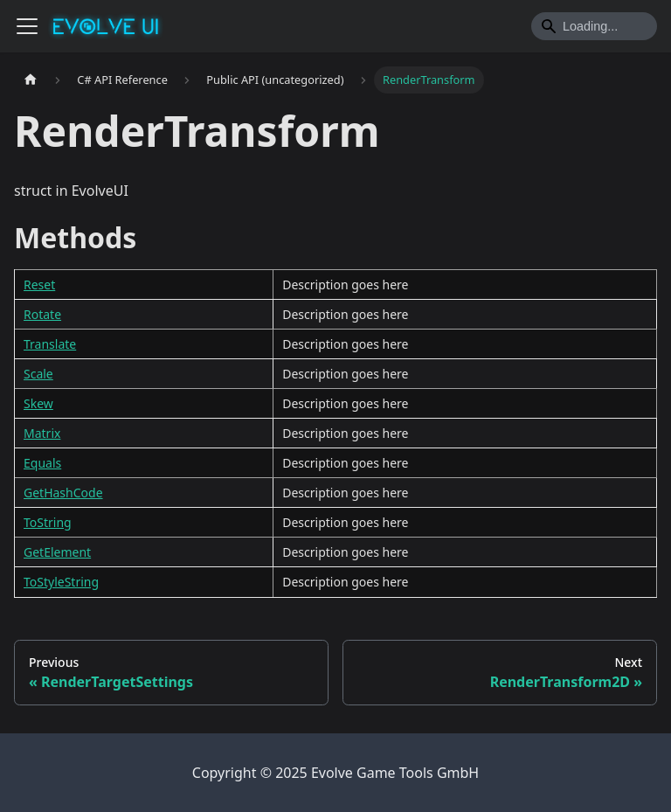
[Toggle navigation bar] (27, 26)
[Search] (594, 26)
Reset (39, 285)
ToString (48, 522)
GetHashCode (63, 493)
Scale (38, 374)
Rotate (42, 314)
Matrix (42, 433)
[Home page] (31, 80)
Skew (38, 403)
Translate (50, 344)
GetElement (57, 552)
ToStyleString (61, 582)
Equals (42, 463)
